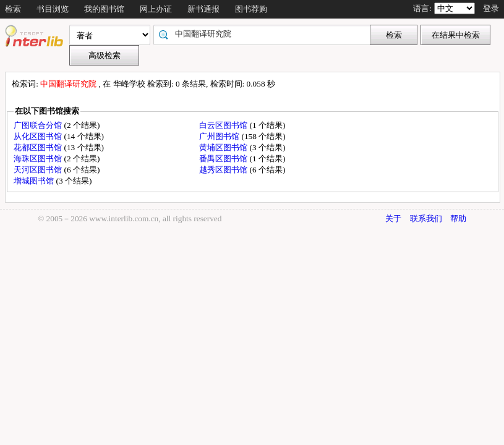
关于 (393, 218)
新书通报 (203, 9)
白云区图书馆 (224, 125)
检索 (13, 9)
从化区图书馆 (39, 136)
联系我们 (426, 218)
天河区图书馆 (39, 170)
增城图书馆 (35, 181)
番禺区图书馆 (224, 159)
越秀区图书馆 (224, 170)
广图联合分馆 (39, 125)
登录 (491, 8)
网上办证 (156, 9)
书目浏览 (53, 9)
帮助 (458, 218)
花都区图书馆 (39, 147)
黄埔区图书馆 (224, 147)
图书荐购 (251, 9)
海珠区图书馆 (39, 159)
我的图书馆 (104, 9)
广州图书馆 (220, 136)
